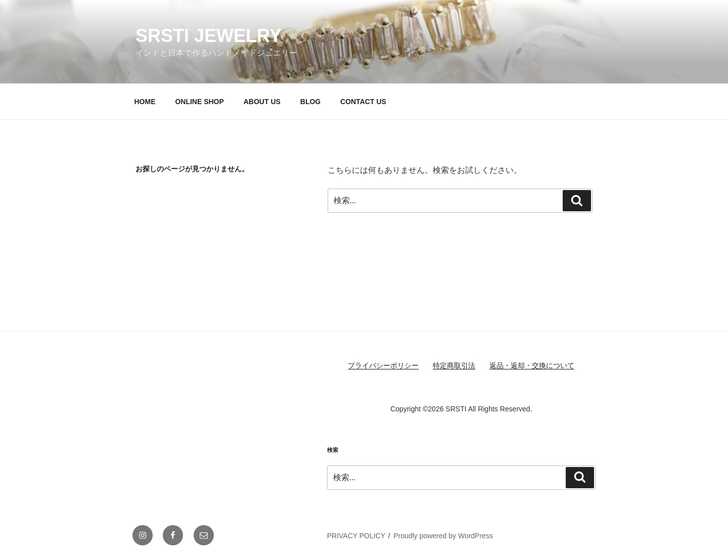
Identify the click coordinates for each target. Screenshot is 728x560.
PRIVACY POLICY (356, 536)
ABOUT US (262, 102)
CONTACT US (363, 102)
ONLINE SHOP (199, 102)
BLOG (310, 102)
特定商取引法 (454, 365)
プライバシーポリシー (383, 365)
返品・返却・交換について (532, 365)
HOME (145, 102)
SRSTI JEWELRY (209, 36)
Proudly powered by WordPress (443, 536)
